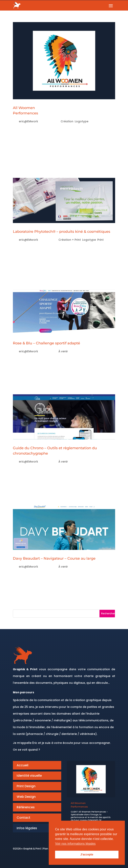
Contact (23, 818)
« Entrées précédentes (34, 606)
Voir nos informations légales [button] (75, 844)
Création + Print (70, 240)
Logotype (82, 121)
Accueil (22, 765)
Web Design (26, 797)
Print (100, 240)
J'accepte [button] (87, 854)
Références (26, 807)
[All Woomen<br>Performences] (91, 779)
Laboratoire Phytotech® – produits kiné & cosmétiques (62, 232)
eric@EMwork (28, 121)
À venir (63, 351)
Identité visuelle (29, 776)
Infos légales (27, 828)
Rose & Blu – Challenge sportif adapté (46, 343)
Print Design (26, 786)
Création (67, 121)
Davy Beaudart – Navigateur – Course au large (54, 558)
